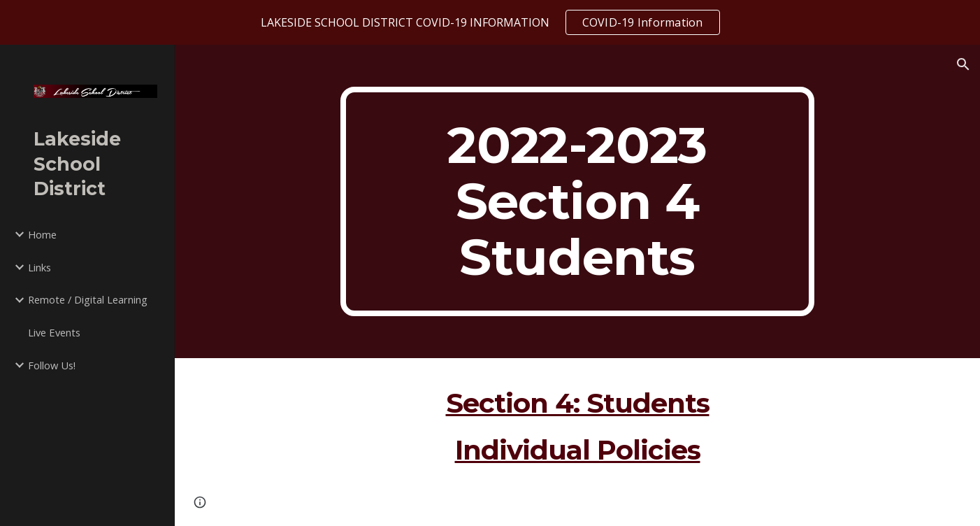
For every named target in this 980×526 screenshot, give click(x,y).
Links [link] (39, 267)
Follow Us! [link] (52, 365)
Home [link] (42, 234)
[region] (490, 22)
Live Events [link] (54, 332)
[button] (963, 64)
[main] (577, 201)
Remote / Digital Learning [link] (88, 299)
